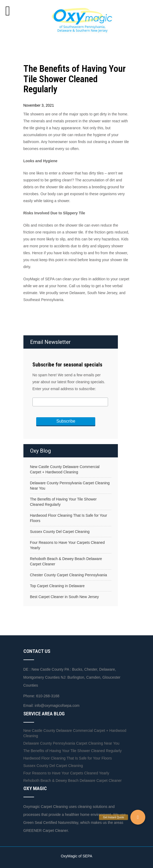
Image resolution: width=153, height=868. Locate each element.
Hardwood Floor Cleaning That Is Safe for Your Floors (69, 518)
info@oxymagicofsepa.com (57, 706)
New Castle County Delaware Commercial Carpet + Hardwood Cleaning (65, 469)
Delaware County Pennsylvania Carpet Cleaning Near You (70, 486)
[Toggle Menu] (8, 11)
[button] (138, 817)
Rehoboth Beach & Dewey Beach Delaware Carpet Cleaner (66, 561)
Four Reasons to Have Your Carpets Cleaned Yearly (67, 545)
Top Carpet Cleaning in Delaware (57, 586)
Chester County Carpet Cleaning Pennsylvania (69, 575)
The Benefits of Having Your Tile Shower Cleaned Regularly (63, 502)
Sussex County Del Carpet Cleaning (60, 532)
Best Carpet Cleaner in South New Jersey (65, 597)
